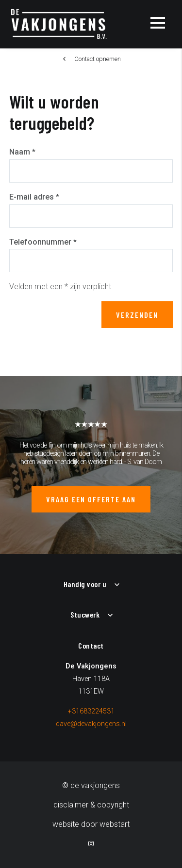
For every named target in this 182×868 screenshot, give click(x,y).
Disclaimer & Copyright (91, 805)
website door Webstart (91, 824)
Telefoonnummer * (43, 242)
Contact (91, 645)
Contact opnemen (98, 59)
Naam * (22, 152)
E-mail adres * (34, 197)
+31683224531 (91, 711)
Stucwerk (85, 614)
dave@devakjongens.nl (91, 724)
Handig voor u (85, 584)
